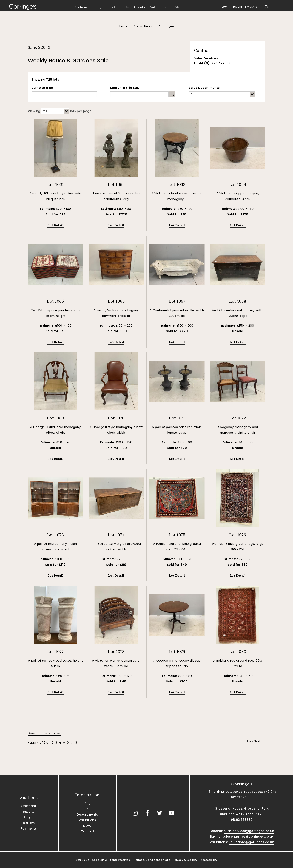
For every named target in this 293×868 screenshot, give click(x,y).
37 (77, 743)
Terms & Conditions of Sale (152, 860)
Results (29, 812)
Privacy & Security (186, 860)
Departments (135, 7)
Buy (99, 7)
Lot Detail (55, 225)
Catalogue (166, 26)
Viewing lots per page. (60, 111)
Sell (113, 7)
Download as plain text (45, 733)
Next (258, 741)
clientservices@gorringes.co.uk (249, 831)
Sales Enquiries (206, 58)
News (87, 826)
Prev (250, 741)
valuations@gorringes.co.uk (251, 842)
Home (123, 26)
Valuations (158, 7)
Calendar (29, 806)
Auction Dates (143, 26)
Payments (251, 7)
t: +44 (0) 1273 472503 (212, 63)
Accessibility (209, 860)
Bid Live (238, 7)
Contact (88, 831)
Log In (226, 7)
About (179, 7)
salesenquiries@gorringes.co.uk (248, 837)
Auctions (81, 7)
